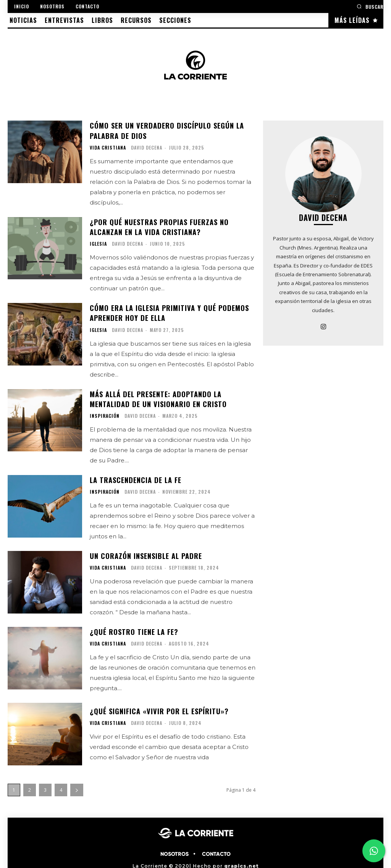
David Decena (147, 147)
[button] (370, 6)
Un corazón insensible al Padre (146, 552)
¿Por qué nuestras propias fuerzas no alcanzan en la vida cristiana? (159, 226)
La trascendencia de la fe (135, 477)
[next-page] (77, 786)
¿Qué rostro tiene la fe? (134, 628)
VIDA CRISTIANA (108, 147)
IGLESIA (98, 242)
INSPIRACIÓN (105, 413)
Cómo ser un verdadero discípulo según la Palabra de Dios (166, 130)
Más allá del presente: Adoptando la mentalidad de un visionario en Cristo (158, 396)
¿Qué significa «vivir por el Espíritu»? (159, 707)
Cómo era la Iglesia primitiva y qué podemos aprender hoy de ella (169, 311)
